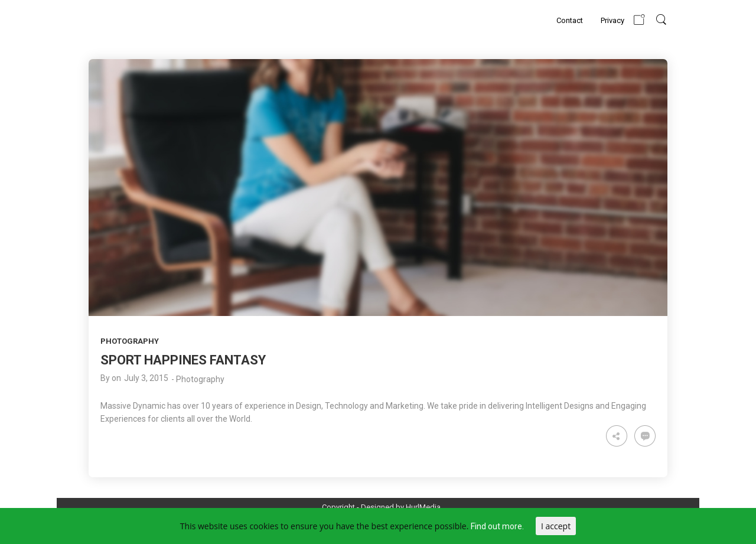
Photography (130, 341)
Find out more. (497, 526)
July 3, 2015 (146, 378)
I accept (556, 526)
